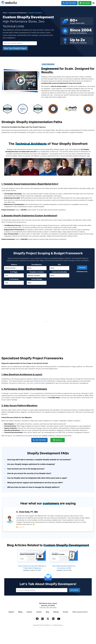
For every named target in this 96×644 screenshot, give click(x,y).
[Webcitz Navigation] (93, 3)
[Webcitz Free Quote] (85, 3)
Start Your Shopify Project (15, 48)
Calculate (82, 268)
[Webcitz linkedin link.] (53, 619)
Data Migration (37, 265)
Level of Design (37, 279)
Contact (39, 612)
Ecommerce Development (18, 13)
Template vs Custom (37, 272)
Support (11, 612)
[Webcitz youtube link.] (59, 619)
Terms (80, 612)
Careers (29, 612)
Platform (14, 265)
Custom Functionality (59, 272)
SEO (59, 265)
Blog (47, 612)
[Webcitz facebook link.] (37, 619)
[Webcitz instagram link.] (42, 619)
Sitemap (56, 612)
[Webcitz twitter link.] (48, 619)
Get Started (74, 590)
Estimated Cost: (82, 272)
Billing (20, 612)
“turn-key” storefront (34, 383)
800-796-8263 (41, 440)
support (30, 436)
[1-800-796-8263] (69, 3)
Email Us (59, 440)
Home (5, 13)
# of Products (14, 279)
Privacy (66, 612)
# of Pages (14, 272)
